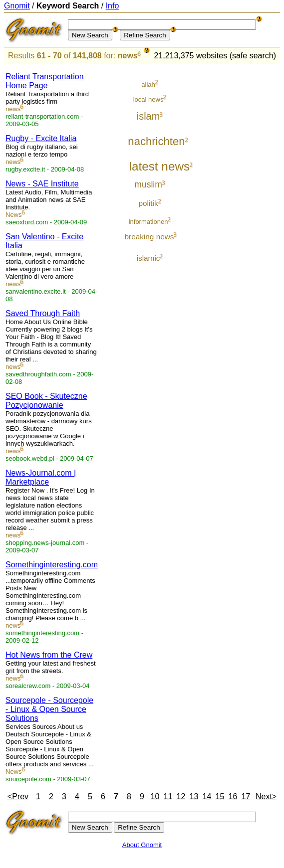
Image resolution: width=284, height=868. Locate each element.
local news (148, 99)
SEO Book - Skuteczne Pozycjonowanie (46, 401)
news (128, 56)
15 (220, 796)
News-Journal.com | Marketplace (41, 477)
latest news (160, 166)
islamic (148, 258)
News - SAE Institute (42, 184)
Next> (266, 796)
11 (168, 796)
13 (194, 796)
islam (148, 116)
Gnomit (17, 6)
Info (113, 6)
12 (181, 796)
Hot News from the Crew (49, 655)
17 (246, 796)
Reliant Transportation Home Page (45, 81)
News (14, 215)
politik (148, 203)
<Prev (18, 796)
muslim (148, 184)
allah (148, 85)
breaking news (149, 237)
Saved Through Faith (43, 313)
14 (207, 796)
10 (155, 796)
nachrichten (156, 141)
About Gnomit (142, 845)
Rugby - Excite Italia (41, 138)
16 (233, 796)
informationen (148, 222)
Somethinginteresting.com (52, 565)
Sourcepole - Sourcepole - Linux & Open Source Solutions (49, 709)
